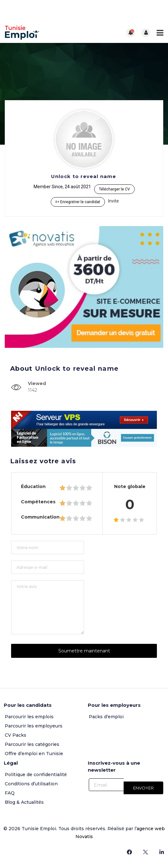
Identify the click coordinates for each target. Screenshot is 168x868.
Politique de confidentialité (36, 775)
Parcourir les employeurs (34, 726)
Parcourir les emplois (29, 717)
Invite (113, 201)
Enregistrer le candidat (78, 202)
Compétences (38, 502)
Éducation (33, 486)
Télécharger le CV (114, 189)
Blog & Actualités (24, 802)
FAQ (10, 793)
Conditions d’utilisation (31, 784)
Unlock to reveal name (84, 176)
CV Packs (16, 735)
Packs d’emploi (106, 717)
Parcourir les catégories (32, 744)
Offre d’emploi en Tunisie (34, 754)
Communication (40, 517)
